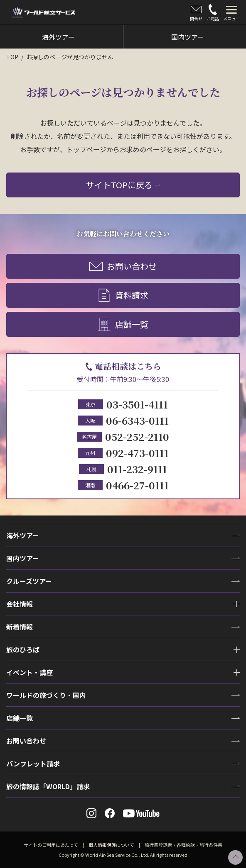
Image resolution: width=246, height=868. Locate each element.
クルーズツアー (29, 581)
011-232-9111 (137, 469)
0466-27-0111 (137, 485)
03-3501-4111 (137, 404)
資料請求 (123, 296)
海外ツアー (23, 535)
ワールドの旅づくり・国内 (46, 695)
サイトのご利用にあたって (51, 845)
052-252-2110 (137, 436)
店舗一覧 (123, 325)
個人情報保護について (111, 845)
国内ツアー (23, 558)
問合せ (196, 13)
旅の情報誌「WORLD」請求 (48, 786)
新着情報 (20, 627)
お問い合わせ (123, 267)
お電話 (213, 13)
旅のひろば (23, 649)
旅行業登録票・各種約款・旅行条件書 (183, 845)
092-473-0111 (137, 453)
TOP (12, 57)
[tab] (231, 12)
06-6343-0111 (137, 420)
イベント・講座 (30, 672)
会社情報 (20, 604)
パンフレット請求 (33, 763)
